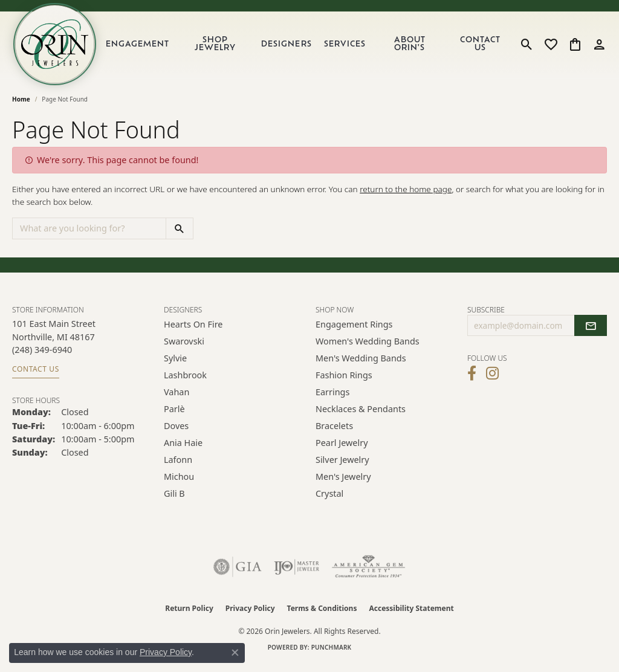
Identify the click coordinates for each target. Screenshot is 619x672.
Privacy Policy (250, 615)
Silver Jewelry (342, 467)
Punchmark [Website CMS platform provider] (332, 654)
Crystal (329, 501)
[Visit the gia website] (238, 574)
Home (21, 106)
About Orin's (413, 48)
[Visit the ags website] (368, 574)
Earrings (332, 399)
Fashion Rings (344, 382)
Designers (292, 48)
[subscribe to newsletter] (591, 333)
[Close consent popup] (235, 653)
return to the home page (406, 196)
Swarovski (184, 348)
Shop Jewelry (222, 48)
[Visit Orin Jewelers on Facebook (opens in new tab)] (472, 380)
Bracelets (334, 433)
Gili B (174, 501)
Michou (179, 484)
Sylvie (175, 365)
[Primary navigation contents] (310, 48)
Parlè (174, 416)
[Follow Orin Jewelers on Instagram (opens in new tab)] (492, 380)
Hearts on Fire (193, 331)
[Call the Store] (42, 357)
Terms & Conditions (322, 615)
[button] (527, 48)
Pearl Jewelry (342, 450)
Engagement (145, 48)
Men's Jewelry (343, 484)
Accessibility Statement (411, 615)
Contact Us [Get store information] (36, 376)
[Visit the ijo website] (297, 574)
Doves (176, 433)
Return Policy (189, 615)
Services (350, 48)
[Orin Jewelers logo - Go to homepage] (59, 48)
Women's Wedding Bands (368, 348)
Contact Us (481, 48)
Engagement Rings (354, 331)
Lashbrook (185, 382)
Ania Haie (183, 450)
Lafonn (178, 467)
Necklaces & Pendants (361, 416)
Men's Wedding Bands (361, 365)
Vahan (177, 399)
